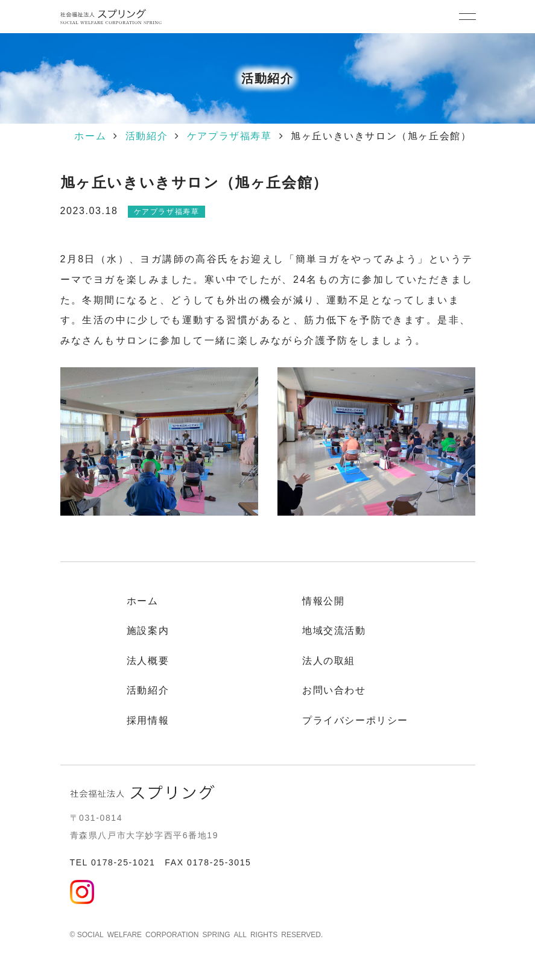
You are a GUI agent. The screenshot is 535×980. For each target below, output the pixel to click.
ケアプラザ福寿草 (230, 136)
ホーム (90, 136)
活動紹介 (147, 136)
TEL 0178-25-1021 (113, 862)
